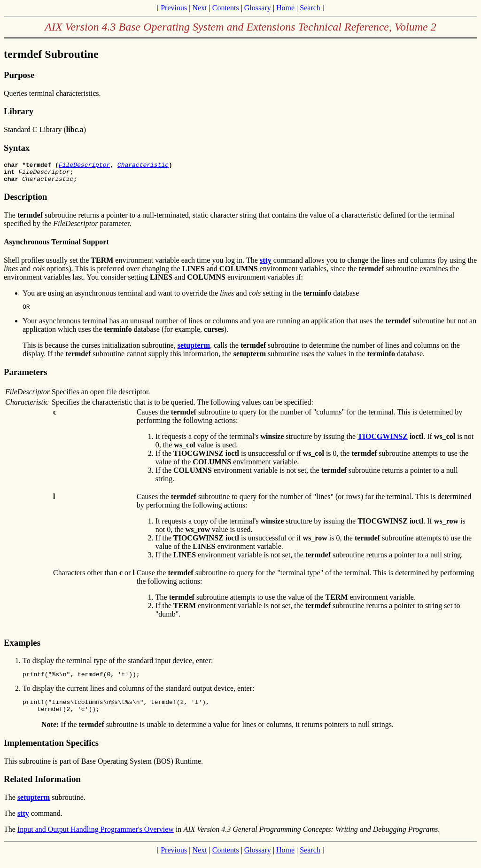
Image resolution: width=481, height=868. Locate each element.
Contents (226, 8)
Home (285, 8)
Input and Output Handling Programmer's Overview (96, 839)
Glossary (258, 8)
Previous (174, 8)
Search (310, 8)
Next (199, 8)
